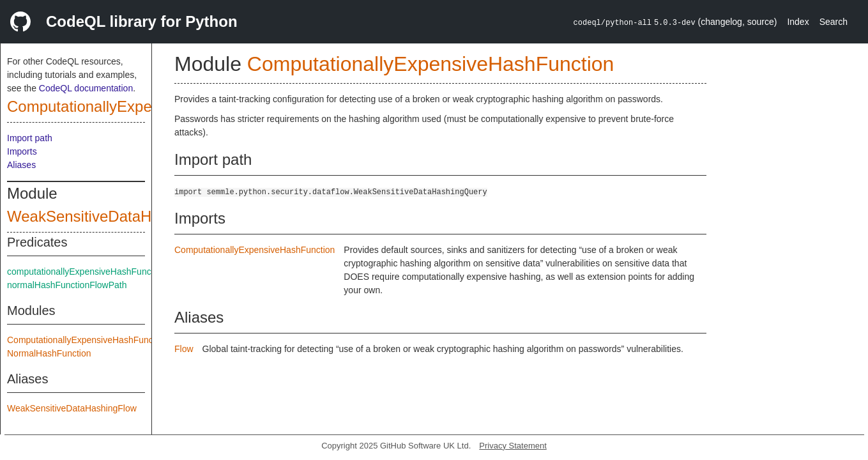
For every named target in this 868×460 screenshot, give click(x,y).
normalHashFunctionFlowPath (67, 285)
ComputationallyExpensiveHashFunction (145, 106)
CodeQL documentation (86, 88)
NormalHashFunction (49, 353)
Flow (184, 349)
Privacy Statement (513, 446)
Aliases (21, 165)
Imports (22, 151)
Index (798, 22)
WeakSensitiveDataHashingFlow (72, 408)
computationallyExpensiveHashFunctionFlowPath (105, 272)
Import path (30, 138)
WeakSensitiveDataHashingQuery (123, 216)
